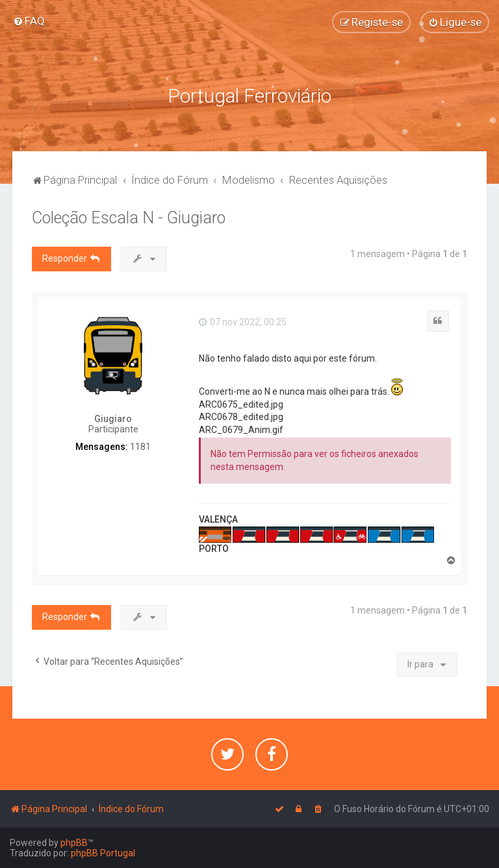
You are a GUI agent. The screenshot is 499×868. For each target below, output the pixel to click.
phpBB (74, 843)
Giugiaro (113, 419)
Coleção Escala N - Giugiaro (129, 218)
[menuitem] (29, 21)
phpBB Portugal (103, 853)
